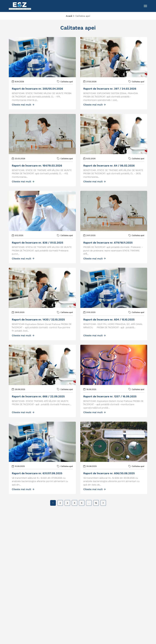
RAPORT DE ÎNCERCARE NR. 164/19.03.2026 (37, 166)
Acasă (69, 16)
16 (96, 503)
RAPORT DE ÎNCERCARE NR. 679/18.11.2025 (108, 243)
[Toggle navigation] (145, 6)
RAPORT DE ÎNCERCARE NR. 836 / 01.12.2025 (37, 243)
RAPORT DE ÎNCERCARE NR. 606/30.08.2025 (109, 473)
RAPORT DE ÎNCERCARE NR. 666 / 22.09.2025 (38, 396)
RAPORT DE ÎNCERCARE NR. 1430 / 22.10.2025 (38, 319)
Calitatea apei (67, 82)
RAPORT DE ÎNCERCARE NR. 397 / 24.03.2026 (110, 89)
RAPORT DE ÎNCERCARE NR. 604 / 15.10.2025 (109, 319)
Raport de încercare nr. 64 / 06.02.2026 (109, 166)
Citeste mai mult (23, 105)
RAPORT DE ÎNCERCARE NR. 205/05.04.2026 (37, 89)
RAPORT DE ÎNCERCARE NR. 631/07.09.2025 (37, 473)
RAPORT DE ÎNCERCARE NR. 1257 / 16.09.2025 (110, 396)
